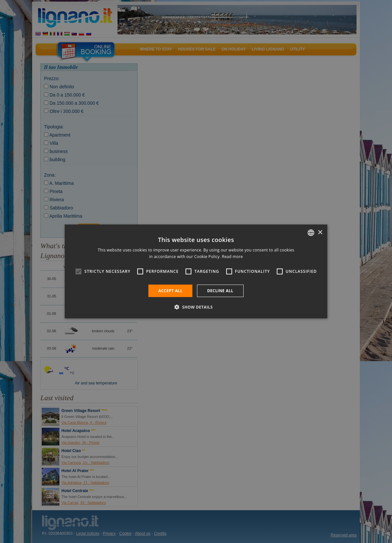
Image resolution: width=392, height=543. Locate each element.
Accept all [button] (170, 291)
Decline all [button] (220, 291)
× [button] (320, 232)
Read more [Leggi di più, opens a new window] (232, 257)
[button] (196, 307)
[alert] (196, 271)
